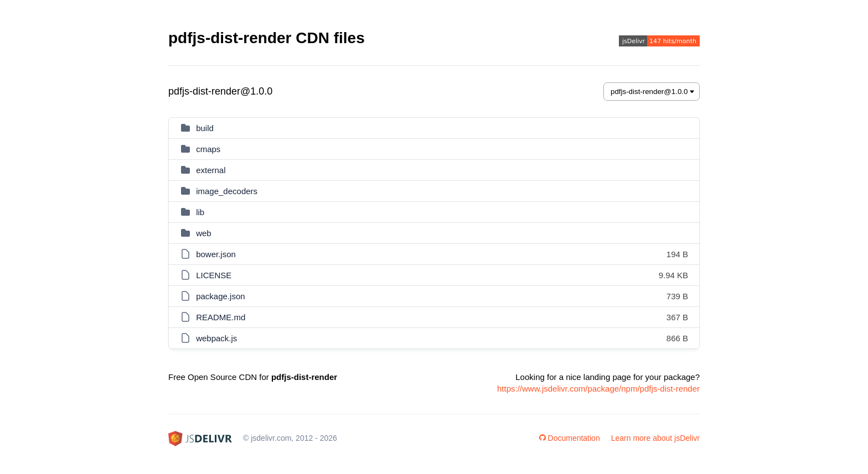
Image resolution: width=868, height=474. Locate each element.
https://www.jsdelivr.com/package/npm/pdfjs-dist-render (598, 389)
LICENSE (214, 275)
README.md (221, 317)
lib (200, 212)
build (205, 128)
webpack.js (216, 338)
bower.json (216, 254)
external (211, 170)
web (204, 233)
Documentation (570, 438)
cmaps (208, 149)
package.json (220, 296)
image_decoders (227, 191)
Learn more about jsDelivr (655, 438)
